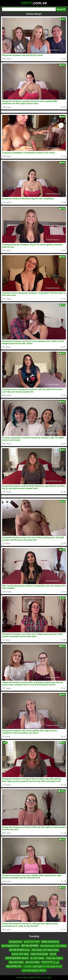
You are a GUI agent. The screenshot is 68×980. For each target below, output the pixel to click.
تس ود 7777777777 (50, 962)
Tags (26, 978)
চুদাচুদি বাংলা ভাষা (32, 942)
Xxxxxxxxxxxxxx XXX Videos (53, 946)
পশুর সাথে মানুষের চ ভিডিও (34, 970)
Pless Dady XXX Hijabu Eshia (45, 950)
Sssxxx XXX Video (20, 954)
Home (19, 978)
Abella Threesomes (50, 942)
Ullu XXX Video (32, 962)
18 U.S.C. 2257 (45, 978)
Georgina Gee (16, 942)
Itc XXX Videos (37, 958)
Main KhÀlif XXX (14, 966)
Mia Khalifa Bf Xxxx (11, 946)
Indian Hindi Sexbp (39, 954)
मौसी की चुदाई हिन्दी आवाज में (17, 958)
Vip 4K (53, 954)
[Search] (29, 9)
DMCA (33, 978)
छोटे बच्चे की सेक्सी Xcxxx (20, 950)
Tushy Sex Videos (54, 958)
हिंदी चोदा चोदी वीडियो (30, 946)
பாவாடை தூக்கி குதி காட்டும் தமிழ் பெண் (43, 966)
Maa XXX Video (16, 962)
